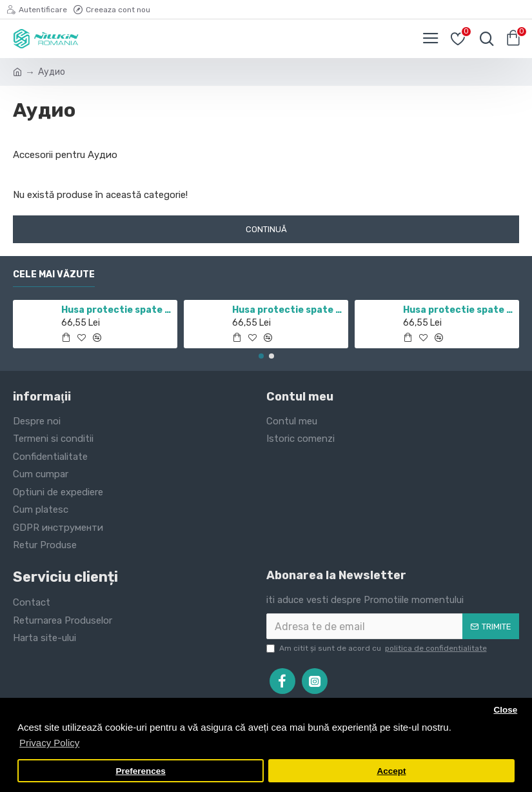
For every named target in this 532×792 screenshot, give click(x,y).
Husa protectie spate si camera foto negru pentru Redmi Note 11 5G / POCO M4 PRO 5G (117, 310)
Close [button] (505, 710)
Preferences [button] (140, 771)
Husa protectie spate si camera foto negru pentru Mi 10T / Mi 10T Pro (288, 310)
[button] (261, 356)
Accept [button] (391, 771)
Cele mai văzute (54, 274)
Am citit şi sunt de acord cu (378, 648)
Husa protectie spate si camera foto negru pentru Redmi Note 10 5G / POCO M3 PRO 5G (459, 310)
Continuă (266, 229)
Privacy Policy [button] (49, 743)
